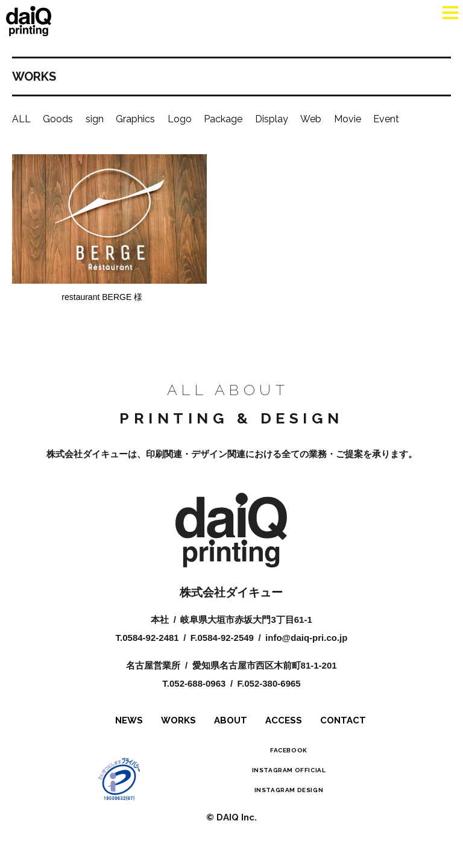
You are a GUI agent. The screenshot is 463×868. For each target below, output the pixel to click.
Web (311, 119)
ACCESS (284, 730)
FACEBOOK (289, 760)
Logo (180, 119)
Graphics (135, 119)
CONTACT (343, 730)
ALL (21, 119)
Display (272, 119)
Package (223, 119)
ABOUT (231, 730)
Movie (348, 119)
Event (386, 119)
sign (95, 119)
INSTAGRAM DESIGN (289, 800)
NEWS (129, 730)
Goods (58, 119)
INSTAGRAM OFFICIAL (289, 780)
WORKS (178, 730)
